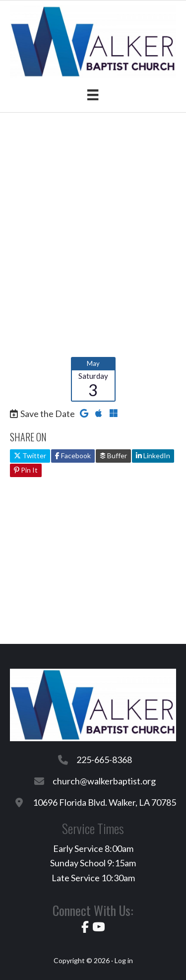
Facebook (73, 455)
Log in (124, 960)
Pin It (26, 470)
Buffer (113, 455)
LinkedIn (153, 455)
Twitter (30, 455)
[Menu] (93, 95)
